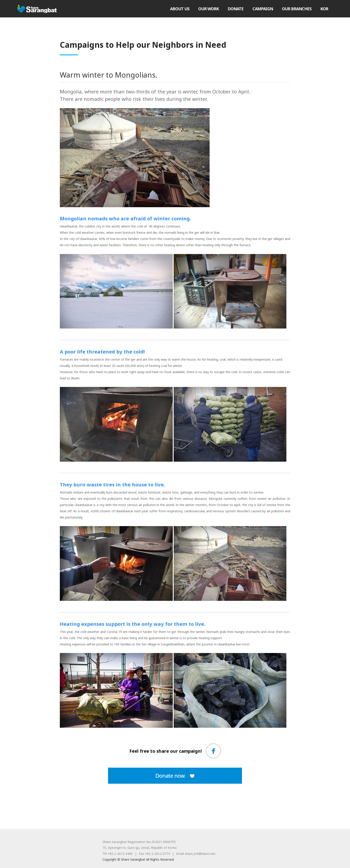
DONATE (236, 9)
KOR (324, 9)
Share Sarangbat (37, 9)
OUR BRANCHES (297, 9)
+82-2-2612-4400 (120, 854)
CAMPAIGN (263, 9)
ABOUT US (180, 9)
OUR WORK (208, 9)
